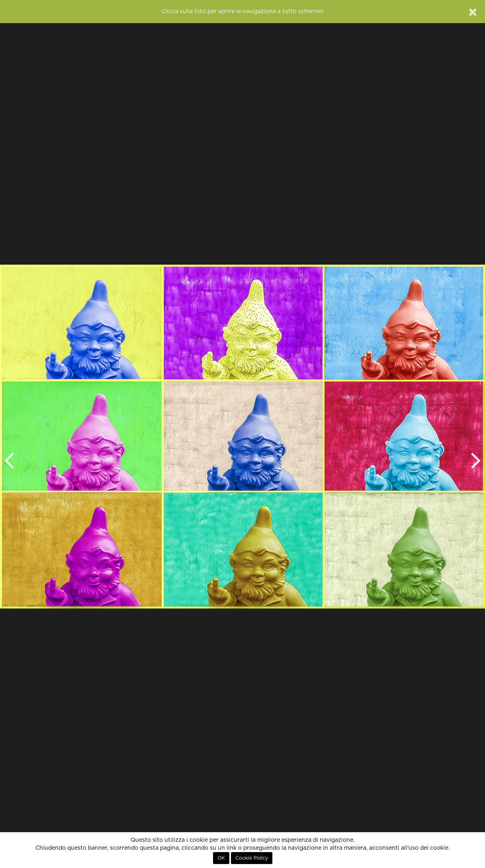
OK (221, 858)
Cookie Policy (252, 858)
